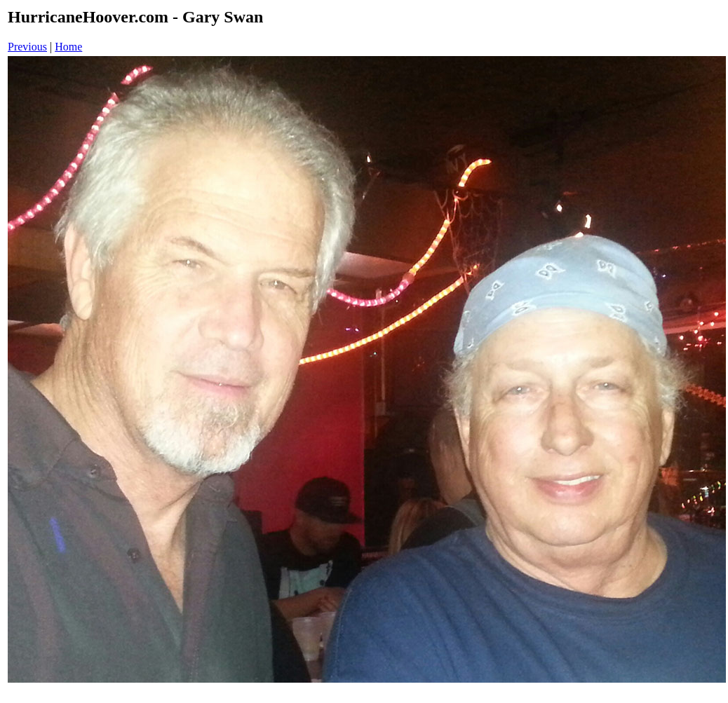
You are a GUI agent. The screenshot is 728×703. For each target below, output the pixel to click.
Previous (27, 47)
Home (68, 47)
